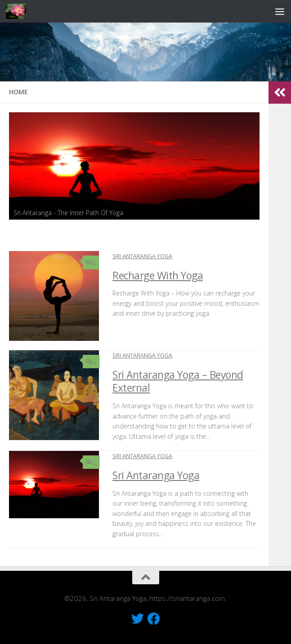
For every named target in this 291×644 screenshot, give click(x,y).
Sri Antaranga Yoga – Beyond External (178, 382)
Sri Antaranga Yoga (142, 256)
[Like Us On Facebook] (154, 619)
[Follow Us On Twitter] (138, 619)
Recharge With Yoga (158, 276)
